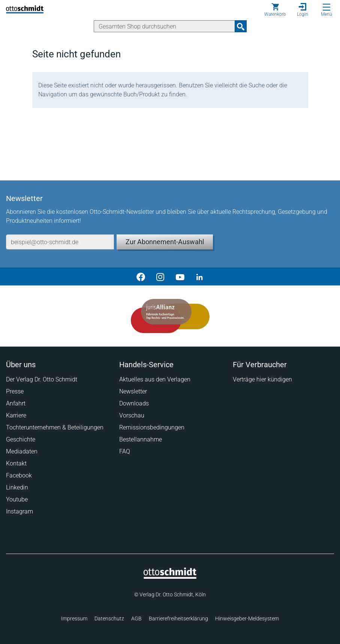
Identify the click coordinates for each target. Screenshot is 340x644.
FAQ (125, 451)
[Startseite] (170, 577)
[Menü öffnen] (327, 7)
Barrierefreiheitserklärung (178, 618)
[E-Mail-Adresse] (60, 242)
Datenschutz (109, 618)
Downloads (134, 403)
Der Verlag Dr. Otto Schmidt (42, 379)
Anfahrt (16, 403)
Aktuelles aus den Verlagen (155, 379)
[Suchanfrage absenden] (241, 26)
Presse (15, 391)
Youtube (17, 499)
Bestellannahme (141, 439)
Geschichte (21, 439)
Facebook (19, 475)
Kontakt (16, 463)
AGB (136, 618)
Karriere (16, 415)
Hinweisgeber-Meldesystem (247, 618)
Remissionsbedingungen (152, 427)
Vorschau (132, 415)
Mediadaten (22, 451)
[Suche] (164, 26)
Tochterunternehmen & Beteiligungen (55, 427)
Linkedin (17, 487)
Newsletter (133, 391)
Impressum (74, 618)
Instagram (19, 511)
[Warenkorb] (275, 10)
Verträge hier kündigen (262, 379)
